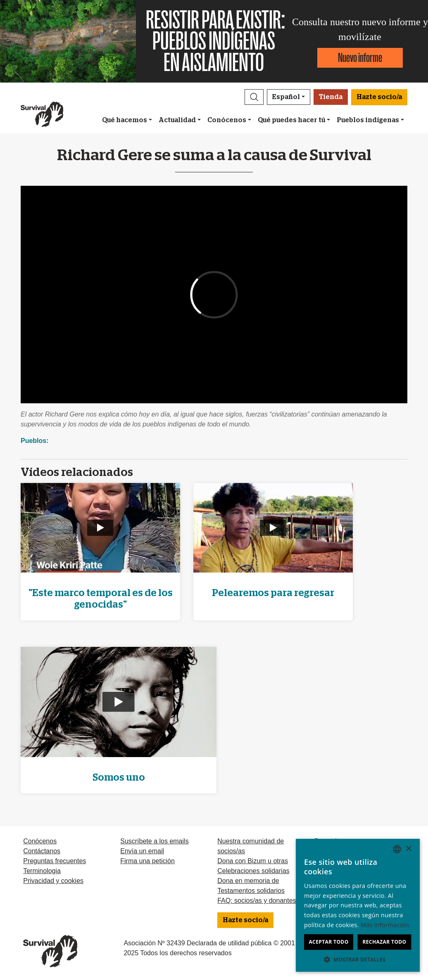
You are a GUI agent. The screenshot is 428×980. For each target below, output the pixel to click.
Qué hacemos (125, 120)
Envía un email (142, 851)
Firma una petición (147, 861)
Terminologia (42, 871)
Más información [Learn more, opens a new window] (385, 925)
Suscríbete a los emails (154, 841)
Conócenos (227, 120)
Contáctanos (42, 851)
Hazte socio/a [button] (379, 97)
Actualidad (177, 120)
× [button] (408, 849)
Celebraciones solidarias (253, 871)
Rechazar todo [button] (384, 942)
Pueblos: (35, 441)
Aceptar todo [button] (328, 942)
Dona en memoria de (248, 881)
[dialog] (358, 905)
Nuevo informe (360, 58)
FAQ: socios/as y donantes (257, 901)
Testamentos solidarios (251, 891)
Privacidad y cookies (53, 881)
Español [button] (286, 97)
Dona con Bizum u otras (253, 861)
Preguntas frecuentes (55, 861)
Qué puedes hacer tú (291, 120)
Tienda (331, 97)
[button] (254, 97)
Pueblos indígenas (368, 120)
